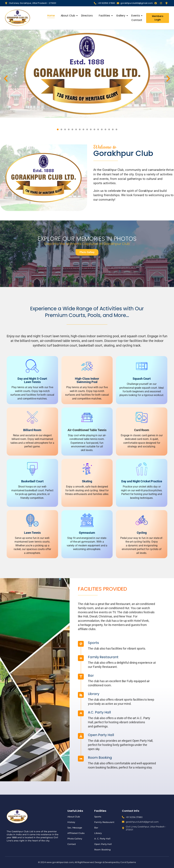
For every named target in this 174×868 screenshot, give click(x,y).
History (71, 822)
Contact (137, 20)
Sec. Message (75, 828)
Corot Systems (128, 862)
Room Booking (102, 850)
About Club (68, 16)
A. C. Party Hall (102, 839)
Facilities (105, 16)
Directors (87, 16)
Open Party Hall (103, 844)
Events (136, 16)
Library (98, 833)
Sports (98, 817)
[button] (6, 79)
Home (51, 16)
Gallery (121, 16)
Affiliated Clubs (76, 833)
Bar (96, 828)
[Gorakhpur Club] (18, 18)
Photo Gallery (75, 839)
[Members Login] (158, 18)
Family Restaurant (104, 822)
